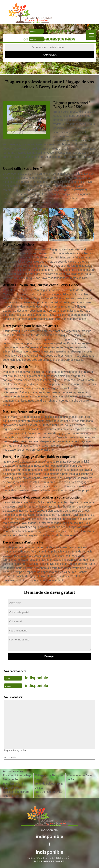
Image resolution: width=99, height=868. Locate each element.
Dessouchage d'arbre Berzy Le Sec (16, 794)
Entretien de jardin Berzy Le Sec (14, 786)
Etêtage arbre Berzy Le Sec (49, 777)
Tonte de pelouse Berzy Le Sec (49, 786)
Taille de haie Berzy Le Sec (49, 794)
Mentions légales (49, 861)
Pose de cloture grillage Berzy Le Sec (17, 777)
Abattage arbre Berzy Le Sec (80, 777)
